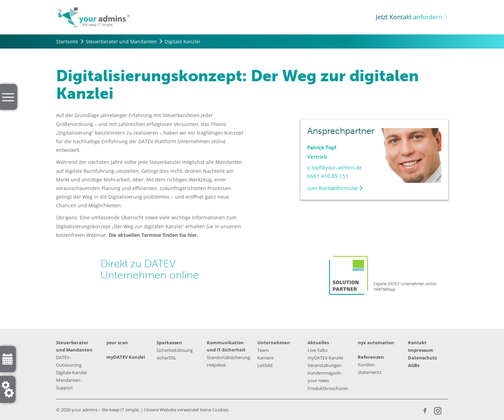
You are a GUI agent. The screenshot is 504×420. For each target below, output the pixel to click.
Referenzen (371, 357)
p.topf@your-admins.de (335, 167)
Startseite (67, 41)
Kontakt (417, 343)
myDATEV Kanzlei (126, 357)
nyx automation (376, 343)
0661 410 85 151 (328, 176)
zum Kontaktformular (335, 188)
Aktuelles (318, 343)
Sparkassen (169, 343)
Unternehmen (274, 343)
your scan (117, 343)
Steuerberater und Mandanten (121, 41)
